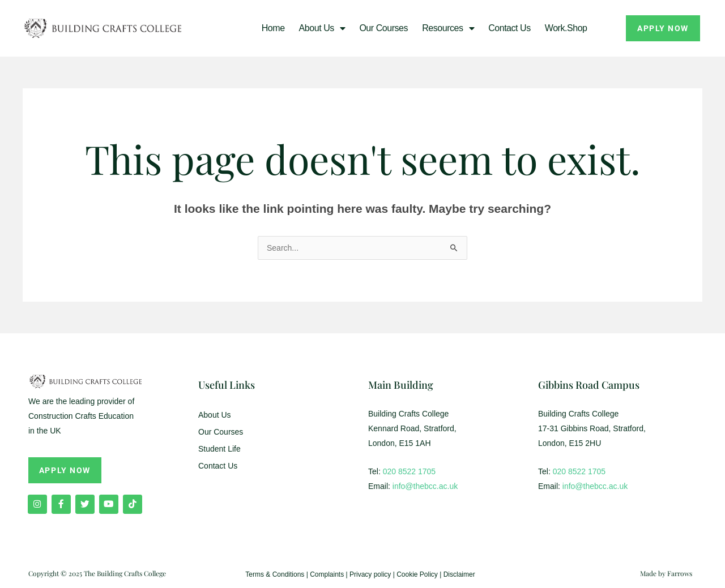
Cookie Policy (417, 574)
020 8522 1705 (409, 471)
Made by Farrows (666, 573)
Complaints (327, 574)
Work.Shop (566, 28)
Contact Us (509, 28)
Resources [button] (448, 28)
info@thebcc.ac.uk (425, 486)
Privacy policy (370, 574)
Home (273, 28)
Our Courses (383, 28)
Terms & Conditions (275, 574)
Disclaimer (459, 574)
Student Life (219, 449)
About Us (215, 415)
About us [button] (322, 28)
